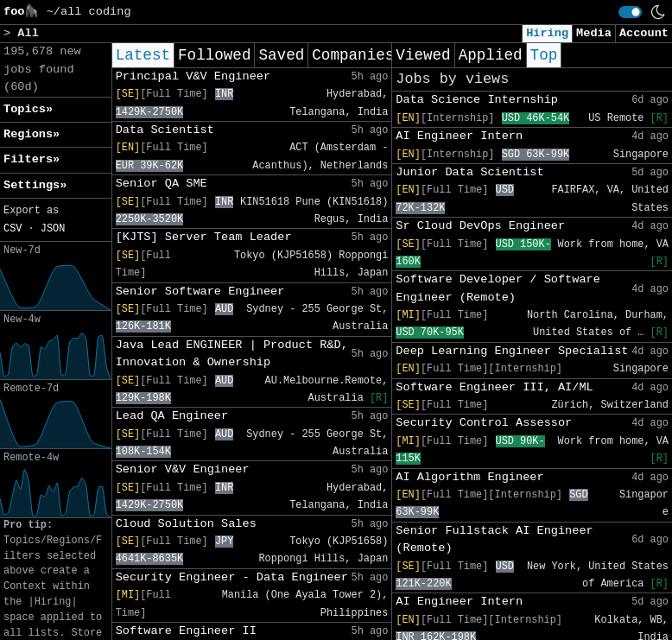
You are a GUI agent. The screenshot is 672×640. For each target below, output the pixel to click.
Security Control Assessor (484, 423)
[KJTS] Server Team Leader (204, 237)
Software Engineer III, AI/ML (494, 387)
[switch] (630, 12)
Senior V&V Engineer (183, 469)
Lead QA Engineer (172, 416)
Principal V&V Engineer (193, 76)
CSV (13, 229)
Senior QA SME (162, 184)
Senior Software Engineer (200, 291)
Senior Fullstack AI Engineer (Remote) (494, 539)
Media (594, 33)
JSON (53, 229)
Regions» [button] (32, 134)
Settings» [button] (35, 185)
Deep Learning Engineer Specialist (512, 351)
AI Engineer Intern (459, 136)
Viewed (423, 55)
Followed (214, 55)
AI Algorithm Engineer (469, 477)
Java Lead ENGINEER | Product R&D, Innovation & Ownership (232, 354)
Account (644, 33)
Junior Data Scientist (469, 172)
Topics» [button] (28, 109)
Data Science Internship (477, 100)
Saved (281, 55)
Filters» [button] (32, 159)
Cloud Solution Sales (186, 524)
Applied (491, 55)
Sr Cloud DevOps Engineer (480, 226)
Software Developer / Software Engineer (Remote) (498, 288)
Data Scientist (165, 130)
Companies (353, 55)
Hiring (547, 33)
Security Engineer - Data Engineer (232, 577)
